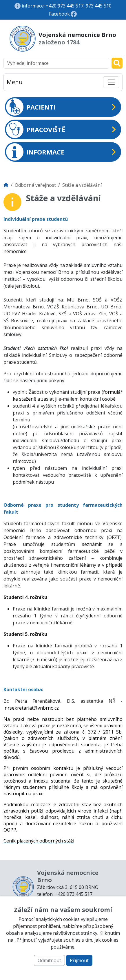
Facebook (59, 14)
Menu (15, 82)
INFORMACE (35, 152)
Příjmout (79, 960)
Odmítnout (49, 960)
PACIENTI (31, 107)
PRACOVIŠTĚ (36, 129)
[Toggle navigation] (111, 82)
